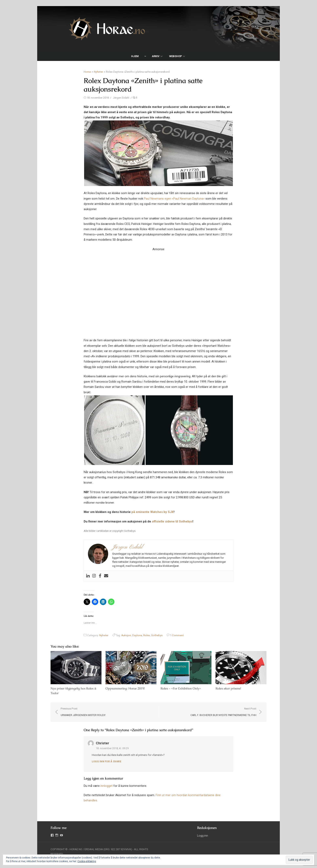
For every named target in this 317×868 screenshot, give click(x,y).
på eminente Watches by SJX (153, 512)
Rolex (147, 635)
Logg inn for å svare (107, 762)
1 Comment (177, 635)
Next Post (225, 713)
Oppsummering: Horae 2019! (125, 689)
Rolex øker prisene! (229, 689)
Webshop (176, 56)
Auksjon (126, 635)
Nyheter (98, 72)
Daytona (137, 635)
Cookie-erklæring (87, 861)
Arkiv (156, 56)
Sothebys (157, 635)
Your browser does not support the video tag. (158, 289)
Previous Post (82, 713)
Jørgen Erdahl (121, 98)
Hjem (135, 56)
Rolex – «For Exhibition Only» (181, 689)
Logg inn (203, 836)
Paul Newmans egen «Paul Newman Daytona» (174, 199)
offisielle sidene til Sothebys (172, 521)
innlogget (107, 786)
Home (87, 72)
